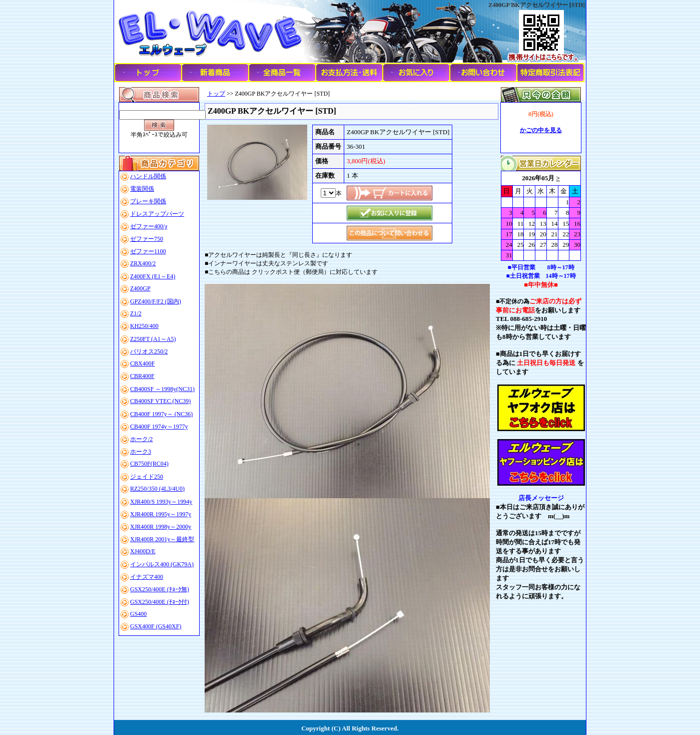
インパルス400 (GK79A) (162, 564)
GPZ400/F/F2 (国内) (156, 301)
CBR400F (142, 376)
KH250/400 (144, 326)
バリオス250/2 (149, 351)
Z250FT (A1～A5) (153, 339)
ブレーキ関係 (148, 201)
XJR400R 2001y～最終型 (162, 539)
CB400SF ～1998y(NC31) (162, 389)
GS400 (138, 614)
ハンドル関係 (148, 176)
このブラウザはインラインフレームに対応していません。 (541, 216)
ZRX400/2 (143, 263)
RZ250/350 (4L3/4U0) (157, 489)
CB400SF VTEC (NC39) (160, 401)
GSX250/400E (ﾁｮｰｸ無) (160, 589)
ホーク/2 (141, 439)
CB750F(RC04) (149, 464)
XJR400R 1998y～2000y (161, 527)
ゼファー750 (147, 239)
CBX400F (142, 363)
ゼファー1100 (148, 251)
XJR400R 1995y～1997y (161, 514)
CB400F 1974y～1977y (159, 427)
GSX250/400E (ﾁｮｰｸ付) (160, 602)
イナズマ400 (147, 577)
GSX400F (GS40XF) (156, 626)
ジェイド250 (147, 477)
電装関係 (142, 189)
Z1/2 (136, 313)
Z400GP (140, 288)
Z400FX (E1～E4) (153, 276)
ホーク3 (141, 452)
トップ (216, 94)
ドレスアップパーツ (157, 214)
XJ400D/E (143, 551)
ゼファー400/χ (149, 226)
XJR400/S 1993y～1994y (161, 502)
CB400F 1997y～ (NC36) (161, 414)
